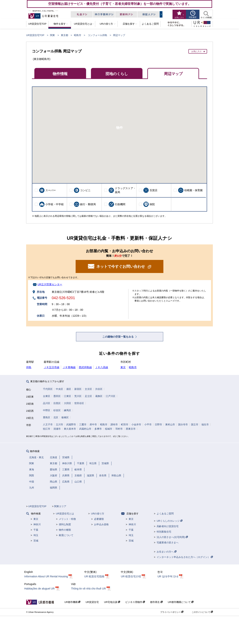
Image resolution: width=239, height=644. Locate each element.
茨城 (36, 541)
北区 (56, 417)
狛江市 (47, 429)
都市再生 (156, 602)
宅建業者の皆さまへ (168, 543)
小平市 (148, 425)
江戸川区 (111, 396)
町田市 (125, 425)
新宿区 (78, 389)
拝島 (29, 367)
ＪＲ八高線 (102, 367)
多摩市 (98, 429)
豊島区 (47, 417)
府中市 (93, 425)
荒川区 (78, 396)
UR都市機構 (72, 602)
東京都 (65, 35)
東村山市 (170, 425)
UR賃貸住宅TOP (35, 35)
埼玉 (36, 535)
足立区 (88, 396)
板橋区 (65, 417)
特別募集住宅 (164, 532)
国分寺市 (183, 425)
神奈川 (37, 524)
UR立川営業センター (50, 284)
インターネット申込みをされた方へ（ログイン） (185, 557)
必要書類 (99, 519)
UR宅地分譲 (112, 602)
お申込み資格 (101, 524)
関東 (52, 35)
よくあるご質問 (165, 514)
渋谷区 (99, 389)
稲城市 (109, 429)
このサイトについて (202, 612)
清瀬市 (57, 429)
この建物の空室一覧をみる (118, 337)
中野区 (47, 410)
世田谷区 (79, 403)
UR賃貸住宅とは (65, 514)
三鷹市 (83, 425)
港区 (69, 389)
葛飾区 (99, 396)
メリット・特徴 (67, 519)
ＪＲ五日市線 (52, 367)
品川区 (47, 403)
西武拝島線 (85, 367)
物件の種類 (65, 530)
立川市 (59, 425)
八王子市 (48, 425)
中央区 (59, 389)
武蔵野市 (71, 425)
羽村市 (119, 429)
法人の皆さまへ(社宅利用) (172, 537)
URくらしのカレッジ (169, 521)
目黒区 (57, 403)
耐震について (66, 535)
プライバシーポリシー (172, 612)
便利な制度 (65, 524)
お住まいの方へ (167, 552)
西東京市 (131, 429)
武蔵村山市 (85, 429)
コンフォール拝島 (97, 35)
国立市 (195, 425)
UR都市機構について (181, 602)
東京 (123, 367)
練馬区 (67, 410)
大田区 (67, 403)
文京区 (88, 389)
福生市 (205, 425)
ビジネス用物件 (135, 602)
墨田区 (57, 396)
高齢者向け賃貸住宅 (168, 526)
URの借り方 (98, 514)
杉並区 (57, 410)
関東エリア (60, 506)
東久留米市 (70, 429)
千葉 (36, 530)
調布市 (114, 425)
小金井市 (136, 425)
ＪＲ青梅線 (69, 367)
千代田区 (48, 389)
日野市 (158, 425)
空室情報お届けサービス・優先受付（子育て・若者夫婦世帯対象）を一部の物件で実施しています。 (120, 4)
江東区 (67, 396)
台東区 (47, 396)
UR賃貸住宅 (92, 602)
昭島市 (78, 35)
